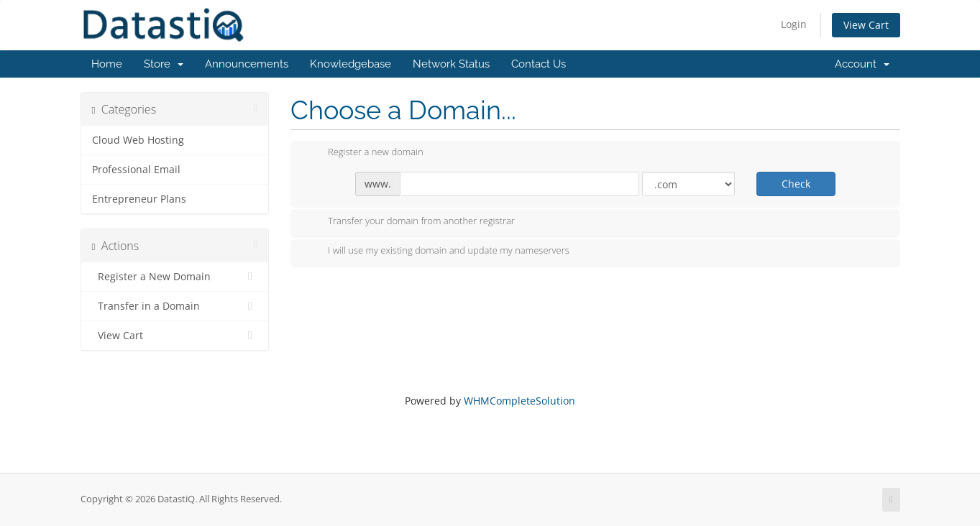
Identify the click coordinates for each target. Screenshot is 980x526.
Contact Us (539, 64)
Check (796, 184)
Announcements (247, 64)
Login (794, 24)
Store (164, 64)
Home (107, 64)
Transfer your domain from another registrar (410, 222)
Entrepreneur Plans (139, 199)
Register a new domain (364, 153)
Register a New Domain (175, 277)
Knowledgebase (351, 64)
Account (862, 64)
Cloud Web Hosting (138, 140)
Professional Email (136, 170)
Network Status (451, 64)
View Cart (866, 25)
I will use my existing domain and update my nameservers (437, 252)
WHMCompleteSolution (519, 401)
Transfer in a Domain (175, 306)
